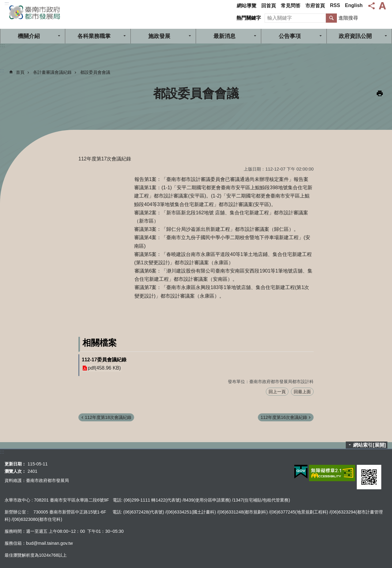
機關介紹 (29, 36)
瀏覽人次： (15, 471)
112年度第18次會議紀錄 (108, 417)
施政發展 (159, 36)
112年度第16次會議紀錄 (284, 417)
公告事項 (290, 36)
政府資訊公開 (355, 36)
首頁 (20, 72)
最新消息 (224, 36)
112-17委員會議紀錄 (104, 360)
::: (7, 4)
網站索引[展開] (369, 445)
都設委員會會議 (95, 72)
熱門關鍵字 (249, 18)
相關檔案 (100, 343)
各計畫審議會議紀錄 (52, 72)
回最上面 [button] (302, 392)
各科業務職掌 (94, 36)
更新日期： (15, 464)
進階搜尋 (348, 18)
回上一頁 (277, 392)
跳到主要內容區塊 (3, 3)
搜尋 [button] (331, 18)
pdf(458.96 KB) (104, 368)
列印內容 (380, 93)
